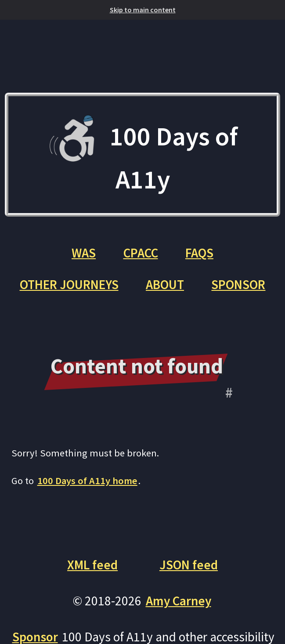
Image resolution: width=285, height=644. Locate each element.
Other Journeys (69, 284)
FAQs (199, 253)
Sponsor (238, 284)
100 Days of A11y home (87, 481)
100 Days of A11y (142, 155)
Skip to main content (143, 10)
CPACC (141, 253)
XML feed (92, 565)
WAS (84, 253)
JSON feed (189, 565)
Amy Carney (179, 601)
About (165, 284)
